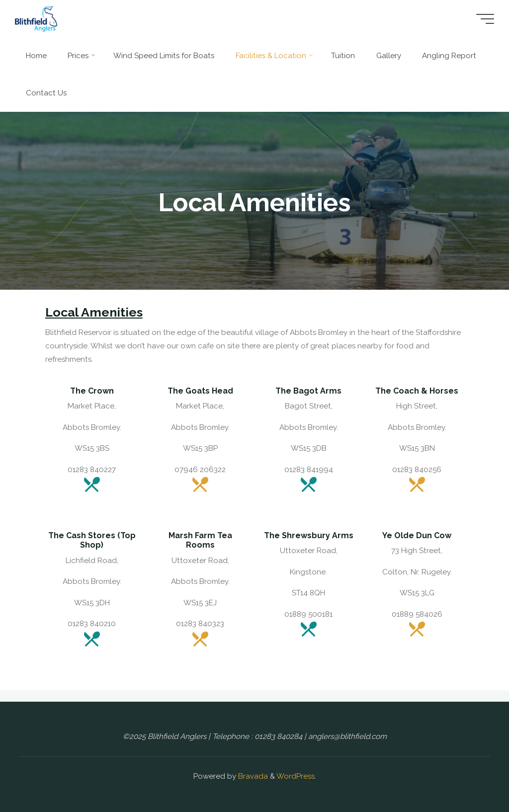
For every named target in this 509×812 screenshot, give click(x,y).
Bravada (252, 776)
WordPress (296, 776)
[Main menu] (485, 19)
